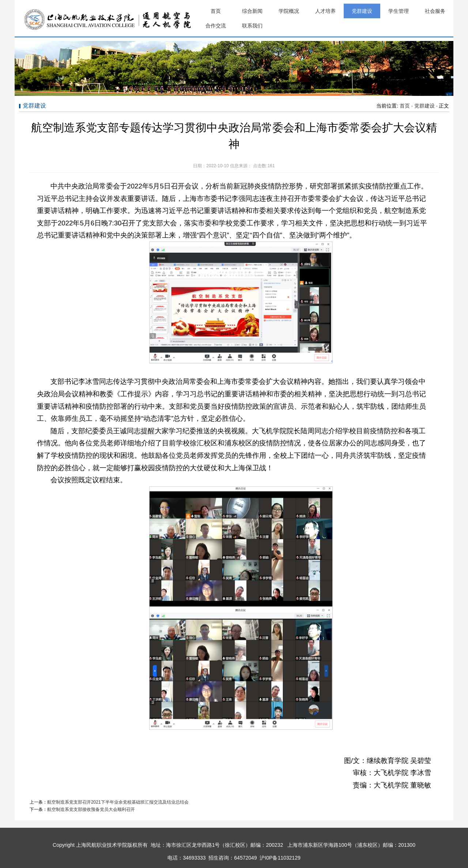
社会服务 (435, 11)
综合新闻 (252, 11)
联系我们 (252, 26)
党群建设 (362, 11)
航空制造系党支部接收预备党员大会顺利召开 (91, 809)
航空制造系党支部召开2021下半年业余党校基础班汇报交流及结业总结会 (118, 802)
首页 (216, 11)
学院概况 (289, 11)
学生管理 (399, 11)
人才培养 (325, 11)
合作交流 (216, 26)
